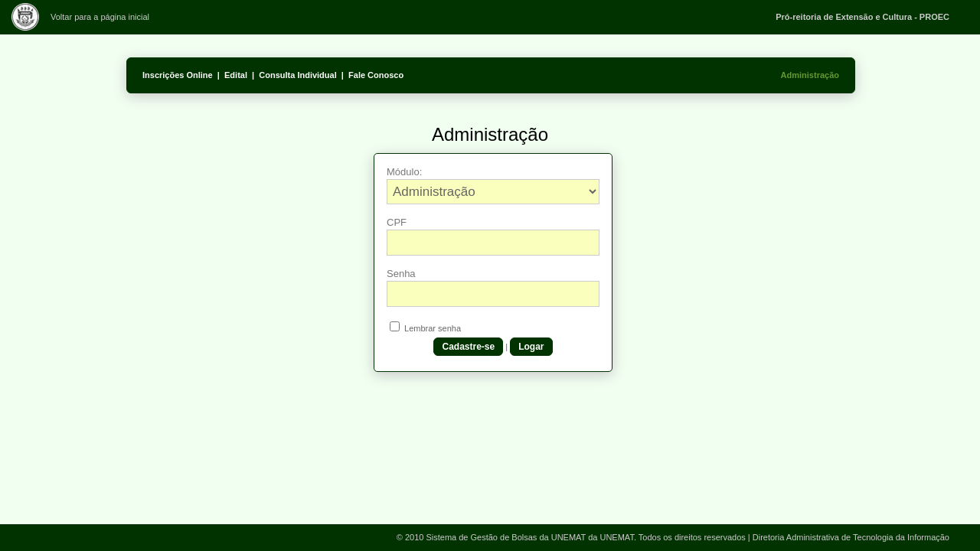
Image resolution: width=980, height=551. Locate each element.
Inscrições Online (178, 75)
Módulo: (404, 172)
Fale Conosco (376, 75)
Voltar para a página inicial (100, 17)
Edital (236, 75)
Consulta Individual (297, 75)
